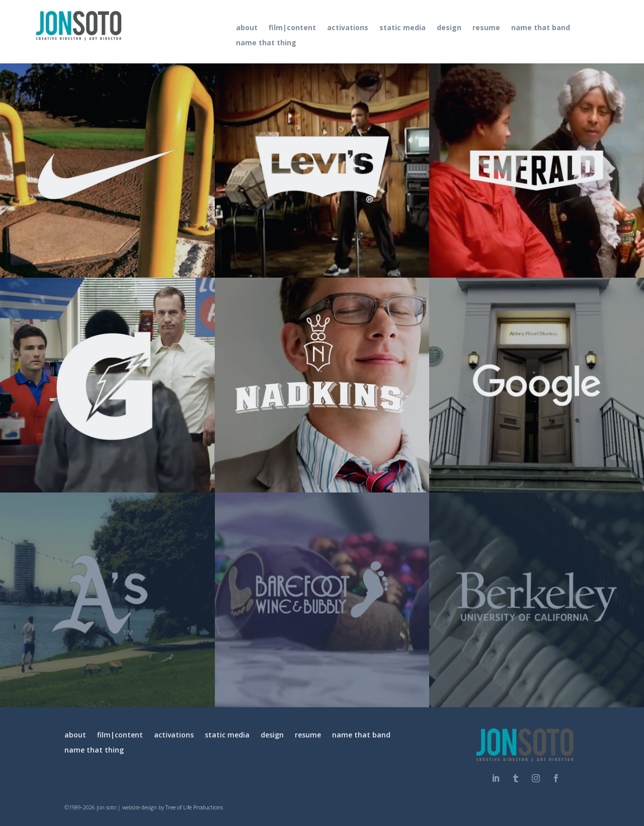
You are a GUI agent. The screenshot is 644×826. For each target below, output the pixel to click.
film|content (292, 28)
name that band (541, 28)
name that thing (266, 43)
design (449, 28)
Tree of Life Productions (194, 807)
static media (403, 28)
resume (486, 28)
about (247, 28)
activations (348, 28)
